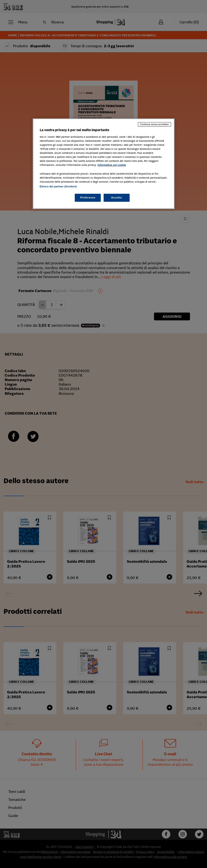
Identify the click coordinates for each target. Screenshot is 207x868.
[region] (104, 164)
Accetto (117, 198)
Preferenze (88, 198)
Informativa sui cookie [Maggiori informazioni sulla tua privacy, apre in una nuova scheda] (112, 165)
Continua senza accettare (154, 124)
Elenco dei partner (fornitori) (58, 186)
